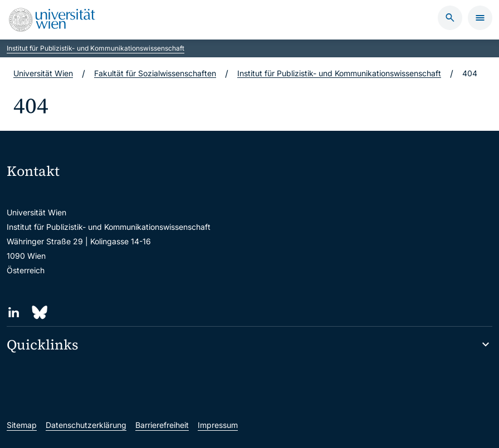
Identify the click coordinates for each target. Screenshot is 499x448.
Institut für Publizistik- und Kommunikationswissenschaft (96, 48)
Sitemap (22, 425)
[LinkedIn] (14, 312)
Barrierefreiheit (162, 425)
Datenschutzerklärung (86, 425)
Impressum (218, 425)
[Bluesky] (39, 312)
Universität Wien (43, 73)
